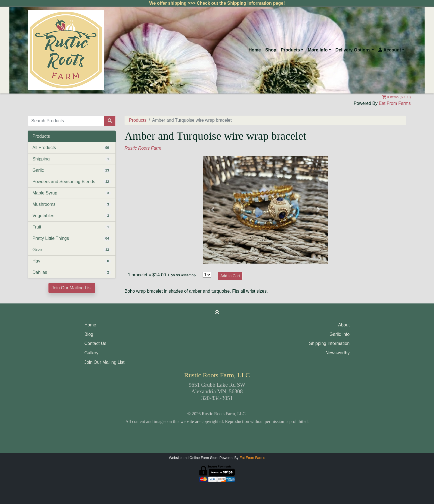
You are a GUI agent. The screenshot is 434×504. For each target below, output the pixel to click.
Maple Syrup (45, 193)
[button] (213, 210)
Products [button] (290, 50)
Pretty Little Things (51, 238)
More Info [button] (318, 50)
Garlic (38, 170)
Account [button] (390, 50)
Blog (89, 334)
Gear (37, 250)
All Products (44, 148)
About (344, 325)
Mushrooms (44, 204)
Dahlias (40, 272)
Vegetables (43, 216)
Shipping (41, 159)
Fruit (37, 227)
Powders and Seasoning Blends (64, 182)
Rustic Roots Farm (143, 148)
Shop (271, 50)
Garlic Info (339, 334)
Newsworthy (338, 353)
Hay (36, 261)
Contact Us (95, 343)
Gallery (91, 353)
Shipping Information (329, 343)
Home (255, 50)
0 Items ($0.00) (396, 97)
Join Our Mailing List (72, 288)
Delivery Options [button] (353, 50)
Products (138, 120)
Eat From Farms (395, 103)
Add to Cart (230, 276)
